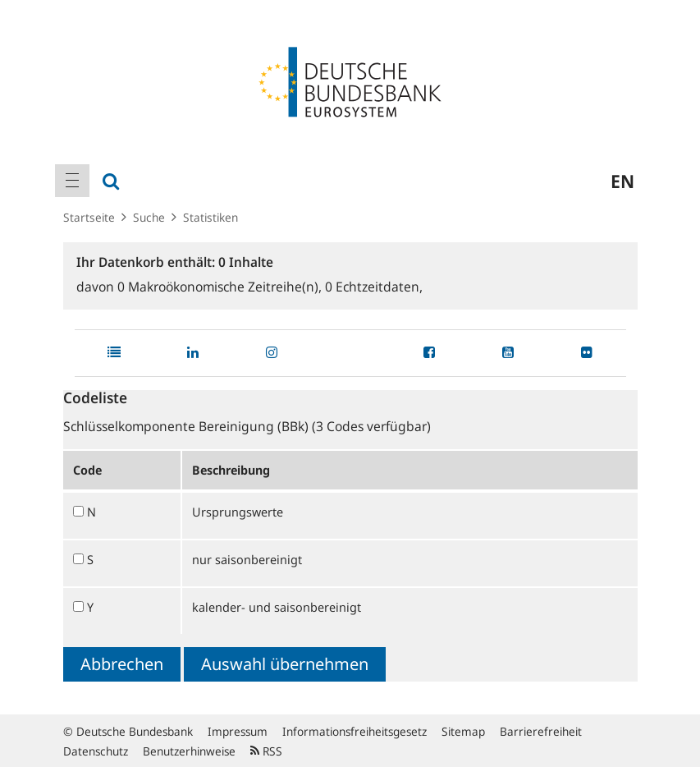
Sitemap (463, 731)
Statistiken (210, 217)
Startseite (89, 217)
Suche (149, 217)
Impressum (238, 731)
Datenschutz (96, 751)
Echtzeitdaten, (374, 287)
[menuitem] (72, 181)
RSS (266, 751)
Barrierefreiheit (541, 731)
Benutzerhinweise (189, 751)
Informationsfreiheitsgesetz (355, 731)
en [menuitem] (622, 181)
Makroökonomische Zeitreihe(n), (221, 287)
